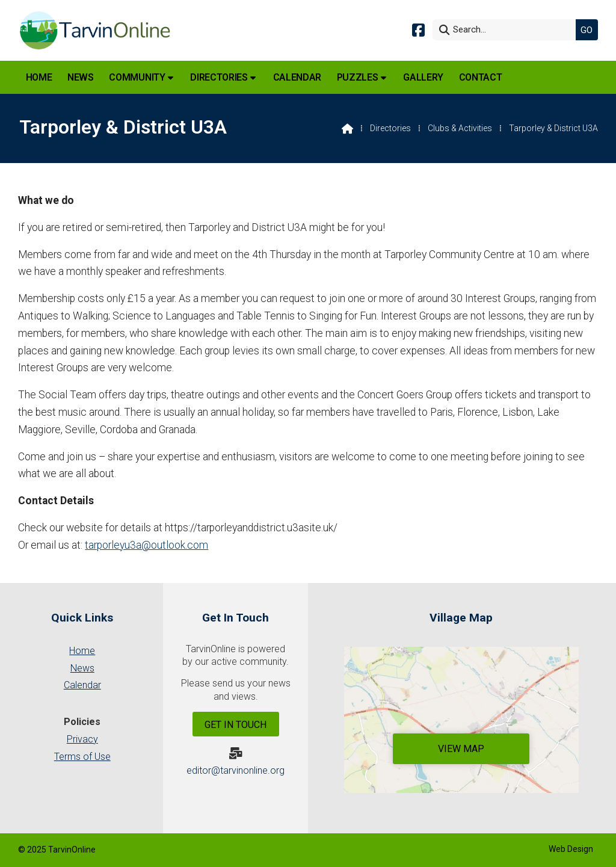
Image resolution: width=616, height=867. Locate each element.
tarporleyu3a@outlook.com (146, 545)
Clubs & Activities (460, 128)
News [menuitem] (81, 77)
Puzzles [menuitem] (358, 77)
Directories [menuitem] (219, 77)
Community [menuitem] (137, 77)
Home (82, 651)
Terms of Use (82, 757)
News (82, 668)
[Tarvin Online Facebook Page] (418, 29)
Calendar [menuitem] (297, 77)
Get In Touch (236, 725)
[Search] (507, 30)
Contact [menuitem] (481, 77)
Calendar (82, 685)
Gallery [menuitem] (423, 77)
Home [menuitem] (39, 77)
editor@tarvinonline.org (236, 770)
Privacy (82, 739)
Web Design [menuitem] (571, 849)
